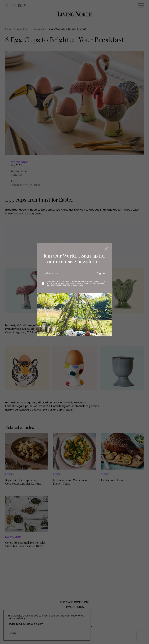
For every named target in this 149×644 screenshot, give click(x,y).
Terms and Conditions (60, 284)
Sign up (102, 273)
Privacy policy (99, 281)
